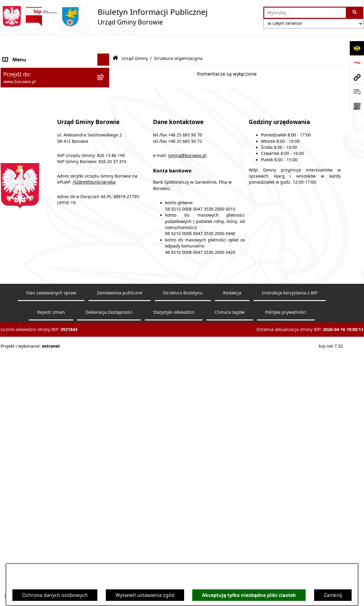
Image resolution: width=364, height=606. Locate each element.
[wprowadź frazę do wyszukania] (305, 13)
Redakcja (232, 548)
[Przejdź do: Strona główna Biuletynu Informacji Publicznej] (115, 42)
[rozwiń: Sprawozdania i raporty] (105, 228)
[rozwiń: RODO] (105, 152)
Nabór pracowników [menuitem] (26, 240)
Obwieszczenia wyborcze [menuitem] (32, 80)
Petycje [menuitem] (11, 272)
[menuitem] (55, 120)
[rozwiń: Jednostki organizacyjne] (105, 192)
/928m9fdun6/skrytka (94, 438)
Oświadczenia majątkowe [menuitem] (32, 216)
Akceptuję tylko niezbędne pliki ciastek (249, 595)
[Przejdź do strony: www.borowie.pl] (357, 77)
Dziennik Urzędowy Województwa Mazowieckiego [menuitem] (42, 287)
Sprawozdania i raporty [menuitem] (30, 228)
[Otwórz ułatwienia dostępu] (357, 48)
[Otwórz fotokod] (357, 106)
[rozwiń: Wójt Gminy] (105, 92)
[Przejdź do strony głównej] (104, 17)
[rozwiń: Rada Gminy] (105, 168)
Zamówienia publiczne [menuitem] (29, 204)
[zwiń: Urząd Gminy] (105, 104)
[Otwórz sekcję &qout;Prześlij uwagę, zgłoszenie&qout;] (357, 92)
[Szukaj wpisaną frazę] (355, 13)
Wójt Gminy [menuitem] (16, 92)
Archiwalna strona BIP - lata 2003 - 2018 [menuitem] (48, 315)
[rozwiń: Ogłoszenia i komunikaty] (105, 56)
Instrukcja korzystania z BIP (290, 548)
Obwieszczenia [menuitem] (20, 67)
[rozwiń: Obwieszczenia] (105, 68)
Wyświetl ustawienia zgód (145, 595)
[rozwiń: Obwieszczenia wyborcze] (105, 80)
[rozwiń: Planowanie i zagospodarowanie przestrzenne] (105, 252)
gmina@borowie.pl (187, 411)
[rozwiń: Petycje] (105, 272)
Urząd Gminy (135, 42)
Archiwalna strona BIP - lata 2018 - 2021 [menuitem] (48, 303)
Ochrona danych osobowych (55, 595)
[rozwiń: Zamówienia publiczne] (105, 204)
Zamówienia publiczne (120, 548)
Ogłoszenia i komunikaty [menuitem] (31, 55)
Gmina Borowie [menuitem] (21, 180)
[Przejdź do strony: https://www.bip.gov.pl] (357, 63)
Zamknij (333, 595)
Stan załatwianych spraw (51, 548)
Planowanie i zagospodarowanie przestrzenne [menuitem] (40, 256)
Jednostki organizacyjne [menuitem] (30, 192)
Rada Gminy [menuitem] (17, 168)
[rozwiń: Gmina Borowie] (105, 180)
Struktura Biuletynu (183, 548)
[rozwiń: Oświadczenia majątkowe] (105, 216)
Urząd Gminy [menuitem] (18, 104)
